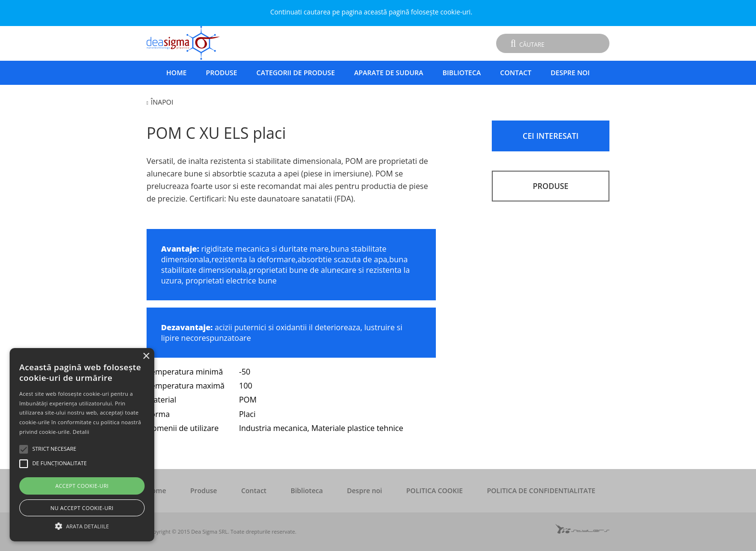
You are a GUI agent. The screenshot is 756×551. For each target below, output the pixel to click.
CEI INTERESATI (551, 136)
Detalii (81, 432)
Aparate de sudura (388, 73)
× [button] (146, 356)
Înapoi (162, 102)
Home (176, 73)
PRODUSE (551, 186)
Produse (222, 73)
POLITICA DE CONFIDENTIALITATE (541, 491)
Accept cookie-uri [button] (82, 486)
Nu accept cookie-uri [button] (82, 508)
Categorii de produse (296, 73)
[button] (82, 525)
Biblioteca (462, 73)
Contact (516, 73)
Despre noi (570, 73)
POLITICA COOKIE (435, 491)
